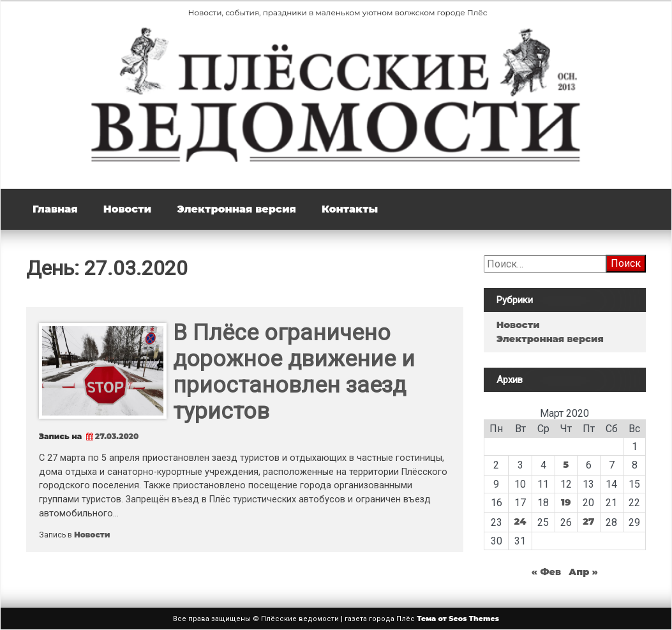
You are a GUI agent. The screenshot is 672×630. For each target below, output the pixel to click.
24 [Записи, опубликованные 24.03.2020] (520, 521)
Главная (55, 209)
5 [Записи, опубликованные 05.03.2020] (566, 465)
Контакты (350, 209)
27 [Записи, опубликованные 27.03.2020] (588, 521)
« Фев (546, 572)
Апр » (583, 572)
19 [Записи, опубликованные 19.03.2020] (566, 502)
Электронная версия (236, 209)
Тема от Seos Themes (458, 619)
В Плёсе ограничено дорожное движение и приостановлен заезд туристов (294, 372)
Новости (127, 209)
